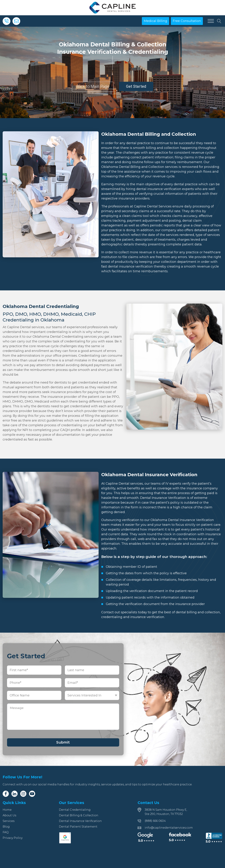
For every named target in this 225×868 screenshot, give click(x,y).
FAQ (6, 832)
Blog (6, 827)
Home (7, 810)
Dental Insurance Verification (80, 821)
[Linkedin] (15, 794)
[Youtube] (32, 794)
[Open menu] (211, 21)
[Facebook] (6, 794)
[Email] (16, 21)
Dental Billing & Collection (79, 815)
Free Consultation (187, 21)
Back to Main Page (93, 87)
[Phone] (7, 21)
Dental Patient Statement (78, 827)
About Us (9, 815)
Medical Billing (155, 21)
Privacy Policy (13, 838)
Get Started (136, 86)
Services (9, 821)
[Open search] (219, 21)
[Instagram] (23, 794)
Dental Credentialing (75, 810)
